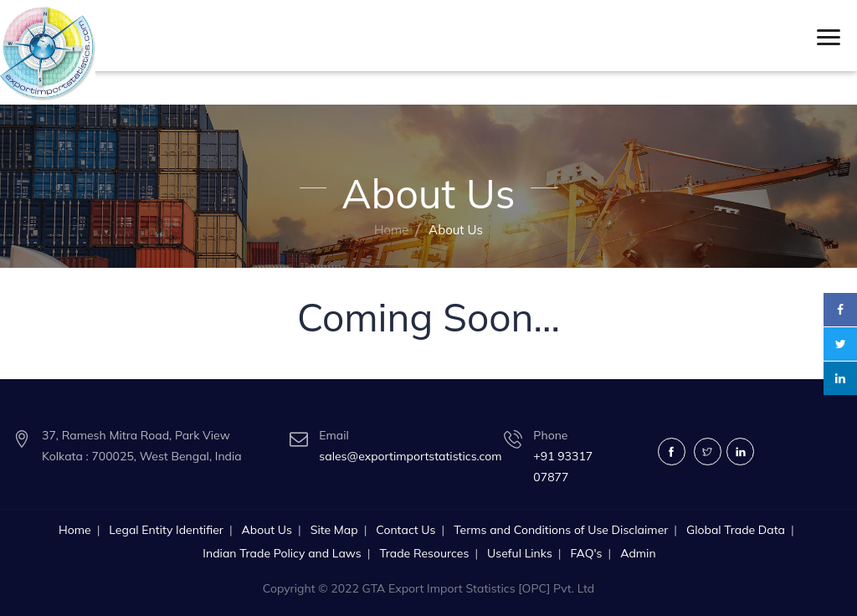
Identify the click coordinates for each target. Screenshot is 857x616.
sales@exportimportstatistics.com (410, 456)
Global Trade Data (736, 530)
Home (391, 230)
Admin (638, 553)
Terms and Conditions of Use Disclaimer (561, 530)
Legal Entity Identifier (166, 530)
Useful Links (520, 553)
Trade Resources (424, 553)
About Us (267, 530)
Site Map (334, 530)
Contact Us (405, 530)
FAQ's (586, 553)
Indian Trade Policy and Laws (282, 553)
